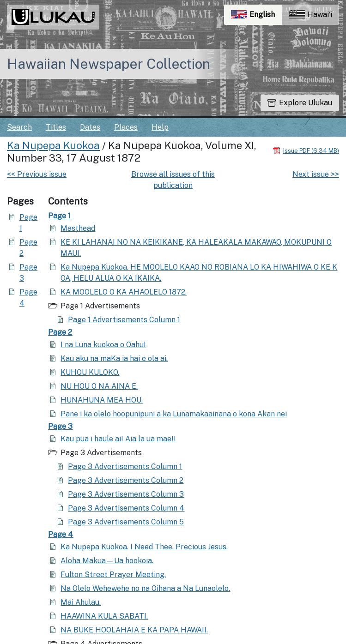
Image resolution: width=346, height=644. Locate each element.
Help (160, 127)
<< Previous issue (37, 174)
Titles (56, 127)
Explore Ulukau (300, 103)
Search (19, 127)
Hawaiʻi (310, 15)
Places (126, 127)
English (256, 17)
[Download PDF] (306, 150)
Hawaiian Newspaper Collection (109, 64)
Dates (90, 127)
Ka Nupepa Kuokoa (53, 145)
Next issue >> (316, 174)
